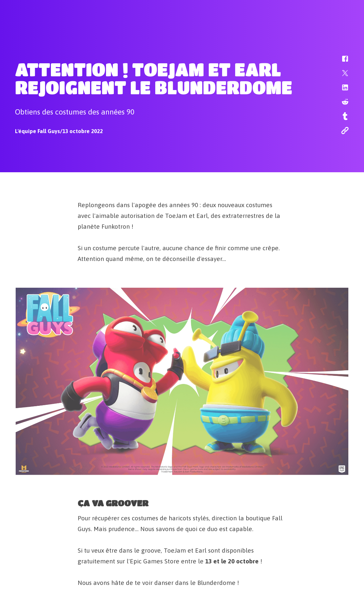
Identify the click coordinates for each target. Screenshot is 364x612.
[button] (341, 62)
